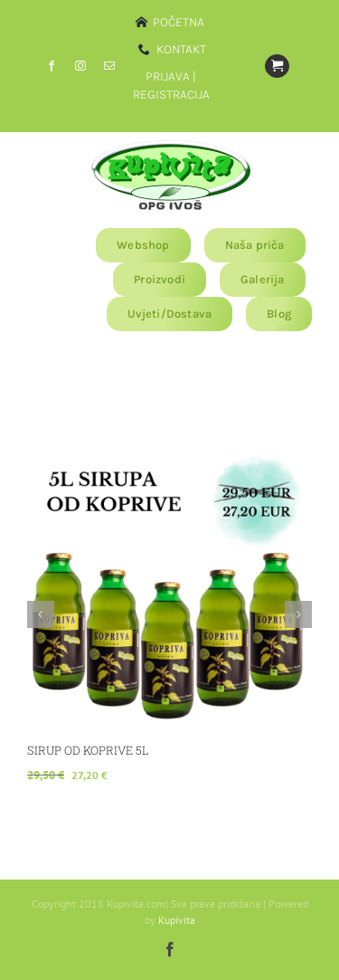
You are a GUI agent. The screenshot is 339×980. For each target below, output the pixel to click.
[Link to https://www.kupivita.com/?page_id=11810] (277, 66)
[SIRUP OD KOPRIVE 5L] (169, 452)
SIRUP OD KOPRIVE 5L (88, 750)
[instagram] (80, 66)
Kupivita (177, 920)
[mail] (109, 66)
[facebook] (52, 66)
